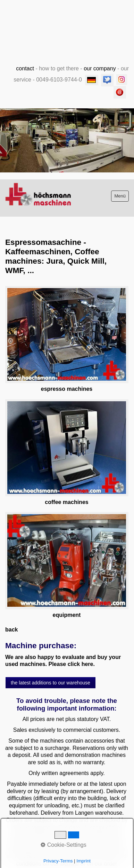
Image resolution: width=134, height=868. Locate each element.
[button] (51, 683)
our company (100, 68)
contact (25, 68)
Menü (120, 196)
